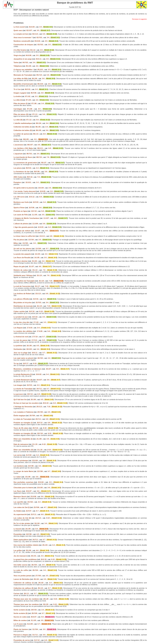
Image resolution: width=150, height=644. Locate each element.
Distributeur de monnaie (23, 306)
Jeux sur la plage (21, 353)
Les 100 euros (19, 197)
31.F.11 (35, 635)
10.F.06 (31, 208)
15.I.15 (39, 275)
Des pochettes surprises (23, 482)
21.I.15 (35, 444)
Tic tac (16, 364)
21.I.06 (39, 439)
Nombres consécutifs (22, 41)
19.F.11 (39, 389)
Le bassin (17, 529)
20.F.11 (38, 419)
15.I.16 (41, 281)
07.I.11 (35, 114)
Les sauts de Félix (21, 215)
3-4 (48, 38)
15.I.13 (35, 270)
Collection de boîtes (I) (22, 127)
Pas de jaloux (19, 240)
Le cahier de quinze (21, 134)
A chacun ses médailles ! (24, 70)
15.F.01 (36, 299)
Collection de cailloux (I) (24, 583)
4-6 (37, 66)
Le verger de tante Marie (24, 471)
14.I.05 (37, 258)
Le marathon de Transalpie (24, 281)
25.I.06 (28, 550)
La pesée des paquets (22, 254)
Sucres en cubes (20, 617)
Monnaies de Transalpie (23, 75)
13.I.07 (37, 231)
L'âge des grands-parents (24, 227)
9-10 (35, 364)
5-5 (44, 34)
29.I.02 (41, 583)
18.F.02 (40, 358)
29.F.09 (34, 613)
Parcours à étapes (21, 635)
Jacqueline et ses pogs (23, 59)
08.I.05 (38, 127)
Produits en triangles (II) (24, 433)
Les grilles (18, 550)
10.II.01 (28, 182)
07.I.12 (29, 120)
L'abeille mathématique (23, 123)
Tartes (16, 63)
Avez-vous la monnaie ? (23, 38)
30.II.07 (34, 617)
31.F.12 (37, 640)
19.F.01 (29, 385)
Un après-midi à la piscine (24, 188)
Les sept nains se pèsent (24, 358)
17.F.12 (34, 340)
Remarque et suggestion (139, 19)
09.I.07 (44, 163)
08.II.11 (40, 148)
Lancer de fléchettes (22, 579)
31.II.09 (30, 624)
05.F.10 (39, 75)
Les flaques (18, 328)
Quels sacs (18, 30)
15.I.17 (37, 286)
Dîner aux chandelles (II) (24, 450)
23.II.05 (40, 488)
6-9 (39, 394)
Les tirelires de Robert (22, 294)
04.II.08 (28, 55)
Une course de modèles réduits (26, 545)
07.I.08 (30, 109)
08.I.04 (38, 123)
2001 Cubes (18, 177)
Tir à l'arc (17, 89)
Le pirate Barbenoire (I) (23, 374)
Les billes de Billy (21, 79)
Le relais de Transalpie (23, 419)
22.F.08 (40, 471)
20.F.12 (40, 423)
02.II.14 (35, 34)
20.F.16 (35, 428)
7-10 (50, 281)
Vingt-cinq (18, 55)
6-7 (48, 389)
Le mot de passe (21, 340)
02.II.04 (32, 27)
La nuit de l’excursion (22, 286)
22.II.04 (35, 461)
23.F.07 (29, 511)
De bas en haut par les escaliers (26, 403)
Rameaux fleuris (20, 497)
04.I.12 (33, 50)
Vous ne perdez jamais (22, 576)
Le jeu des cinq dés (22, 322)
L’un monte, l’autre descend (25, 191)
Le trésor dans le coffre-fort (24, 236)
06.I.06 (34, 79)
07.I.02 (28, 96)
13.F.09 (38, 249)
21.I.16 (40, 450)
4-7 (45, 507)
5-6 (48, 75)
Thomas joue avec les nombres (27, 599)
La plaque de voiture (22, 231)
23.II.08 (33, 497)
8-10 (41, 311)
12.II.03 (41, 227)
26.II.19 (44, 559)
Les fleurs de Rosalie (22, 258)
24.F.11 (35, 540)
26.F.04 (35, 570)
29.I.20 (46, 599)
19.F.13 (30, 394)
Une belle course (20, 565)
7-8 (48, 157)
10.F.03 (36, 202)
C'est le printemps (21, 461)
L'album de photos (21, 224)
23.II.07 (29, 491)
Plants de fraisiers (21, 629)
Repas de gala (19, 267)
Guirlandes (18, 349)
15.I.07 (31, 267)
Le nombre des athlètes (23, 331)
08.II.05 (26, 139)
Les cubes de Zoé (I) (22, 507)
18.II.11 (35, 353)
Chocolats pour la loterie (23, 488)
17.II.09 (40, 331)
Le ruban (17, 477)
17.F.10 (35, 337)
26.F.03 (34, 565)
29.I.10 (40, 588)
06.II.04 (40, 84)
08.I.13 (36, 134)
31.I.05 (33, 620)
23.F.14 (38, 518)
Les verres (18, 455)
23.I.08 (28, 477)
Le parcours (19, 394)
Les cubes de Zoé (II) (23, 518)
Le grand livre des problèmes (25, 559)
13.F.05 (25, 243)
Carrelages (18, 109)
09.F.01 (29, 168)
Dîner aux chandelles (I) (23, 439)
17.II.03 (30, 328)
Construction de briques (23, 45)
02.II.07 (29, 30)
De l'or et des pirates (22, 523)
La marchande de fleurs (23, 157)
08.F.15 (39, 157)
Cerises (17, 594)
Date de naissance (21, 444)
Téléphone (18, 66)
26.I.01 (34, 556)
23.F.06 (36, 507)
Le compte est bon (21, 34)
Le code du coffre (21, 570)
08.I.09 (38, 130)
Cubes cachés (19, 311)
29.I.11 (26, 594)
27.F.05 (38, 576)
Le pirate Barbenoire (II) (23, 380)
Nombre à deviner (21, 261)
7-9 (48, 275)
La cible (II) (18, 120)
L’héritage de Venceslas (23, 407)
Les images (18, 385)
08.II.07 (30, 145)
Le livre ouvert (19, 27)
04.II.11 (39, 59)
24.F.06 (29, 534)
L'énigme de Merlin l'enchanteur (27, 218)
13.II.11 (42, 236)
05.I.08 (28, 66)
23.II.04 (41, 482)
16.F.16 (32, 311)
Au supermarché (20, 514)
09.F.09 (37, 172)
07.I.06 (34, 104)
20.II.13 (39, 407)
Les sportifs (19, 502)
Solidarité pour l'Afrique (23, 275)
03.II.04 (37, 41)
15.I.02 (34, 261)
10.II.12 (32, 197)
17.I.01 (36, 322)
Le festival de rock (21, 337)
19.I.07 (48, 369)
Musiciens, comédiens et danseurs (28, 369)
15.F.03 (38, 303)
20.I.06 (33, 400)
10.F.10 (34, 211)
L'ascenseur (18, 145)
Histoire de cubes (21, 270)
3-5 (41, 27)
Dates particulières (21, 540)
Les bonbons (19, 466)
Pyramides (18, 534)
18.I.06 (29, 346)
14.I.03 (37, 254)
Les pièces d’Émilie (21, 299)
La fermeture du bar (22, 172)
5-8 (43, 211)
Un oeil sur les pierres (22, 249)
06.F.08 (33, 93)
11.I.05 (34, 215)
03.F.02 (40, 45)
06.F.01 (28, 89)
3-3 (49, 70)
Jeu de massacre (20, 556)
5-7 (47, 249)
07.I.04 (28, 100)
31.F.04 (35, 629)
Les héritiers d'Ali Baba (23, 148)
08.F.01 (29, 154)
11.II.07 (46, 218)
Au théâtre (18, 511)
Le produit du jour (21, 317)
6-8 (44, 134)
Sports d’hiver (19, 208)
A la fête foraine (20, 50)
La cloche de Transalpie (23, 389)
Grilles (16, 139)
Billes (16, 243)
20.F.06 (32, 416)
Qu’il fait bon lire (20, 400)
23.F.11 (33, 514)
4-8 (42, 93)
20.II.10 (46, 403)
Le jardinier (18, 346)
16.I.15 (39, 306)
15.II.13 (38, 294)
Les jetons (18, 168)
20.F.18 (40, 433)
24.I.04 (37, 523)
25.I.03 (45, 545)
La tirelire (17, 96)
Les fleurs (18, 491)
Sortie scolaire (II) (21, 613)
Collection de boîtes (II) (23, 130)
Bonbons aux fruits (21, 202)
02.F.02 (39, 38)
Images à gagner (20, 93)
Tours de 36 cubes (21, 428)
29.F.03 (34, 610)
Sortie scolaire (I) (21, 610)
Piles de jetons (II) (21, 114)
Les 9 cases (18, 624)
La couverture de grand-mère (26, 163)
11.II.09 (35, 224)
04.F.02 (25, 63)
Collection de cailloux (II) (24, 588)
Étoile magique (19, 416)
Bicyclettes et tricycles (23, 303)
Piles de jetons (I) (20, 104)
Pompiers (17, 182)
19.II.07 (39, 380)
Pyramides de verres (22, 640)
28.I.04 (36, 579)
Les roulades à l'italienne (23, 412)
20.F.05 (40, 412)
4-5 (41, 50)
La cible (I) (18, 100)
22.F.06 (31, 466)
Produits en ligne (21, 211)
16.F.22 (35, 317)
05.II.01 (40, 70)
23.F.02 (30, 502)
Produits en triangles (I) (23, 423)
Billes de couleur (20, 620)
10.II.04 (41, 188)
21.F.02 (29, 455)
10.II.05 (42, 191)
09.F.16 (30, 177)
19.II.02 (39, 374)
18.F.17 (26, 364)
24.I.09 (28, 529)
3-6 (43, 79)
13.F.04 (31, 240)
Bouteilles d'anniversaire (23, 84)
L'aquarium (18, 154)
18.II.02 (29, 349)
